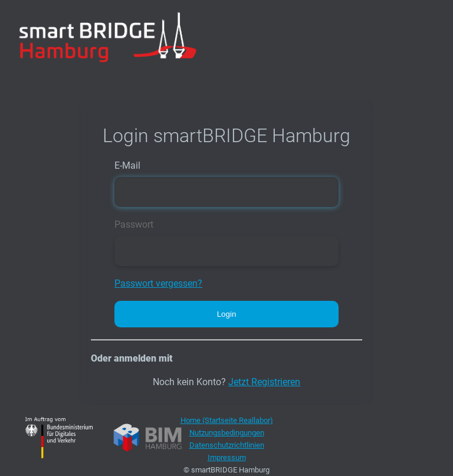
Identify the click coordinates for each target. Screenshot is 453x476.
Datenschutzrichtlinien (227, 445)
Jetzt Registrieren (264, 382)
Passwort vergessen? (158, 283)
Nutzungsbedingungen (227, 433)
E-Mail (127, 165)
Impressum (227, 457)
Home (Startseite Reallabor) (227, 420)
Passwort (134, 224)
